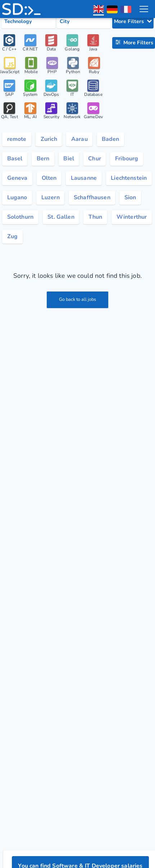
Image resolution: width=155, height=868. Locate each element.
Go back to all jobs (78, 300)
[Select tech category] (28, 22)
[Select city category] (84, 22)
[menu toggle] (144, 9)
